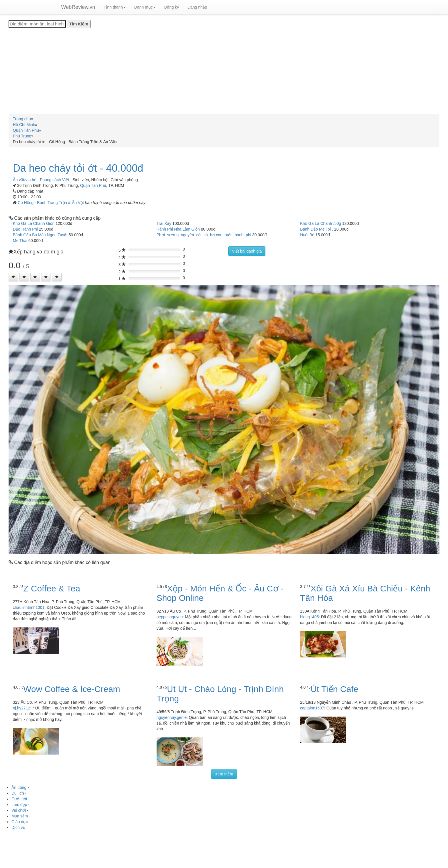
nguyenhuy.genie (172, 717)
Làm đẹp (19, 805)
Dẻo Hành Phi (25, 229)
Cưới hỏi (19, 799)
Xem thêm (224, 774)
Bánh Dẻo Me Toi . (316, 229)
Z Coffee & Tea (52, 588)
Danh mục (145, 7)
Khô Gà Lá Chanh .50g (320, 223)
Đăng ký (172, 7)
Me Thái (20, 241)
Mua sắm (20, 816)
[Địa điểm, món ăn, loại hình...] (37, 24)
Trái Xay (164, 223)
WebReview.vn (78, 7)
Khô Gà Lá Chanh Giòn (34, 223)
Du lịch (18, 793)
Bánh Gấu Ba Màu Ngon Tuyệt (40, 235)
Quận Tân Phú (93, 185)
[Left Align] (13, 277)
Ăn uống (19, 787)
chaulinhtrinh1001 (29, 607)
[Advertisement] (224, 71)
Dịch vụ (18, 827)
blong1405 (309, 617)
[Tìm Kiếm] (79, 24)
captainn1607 (312, 708)
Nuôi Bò (307, 235)
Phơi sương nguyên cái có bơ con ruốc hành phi (204, 235)
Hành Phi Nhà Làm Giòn (178, 229)
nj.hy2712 (22, 708)
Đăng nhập (197, 7)
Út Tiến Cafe (334, 689)
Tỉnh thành (115, 7)
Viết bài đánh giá (247, 251)
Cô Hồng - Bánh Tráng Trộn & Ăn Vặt (51, 203)
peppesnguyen (170, 617)
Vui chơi (19, 810)
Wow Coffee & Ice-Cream (72, 689)
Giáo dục (20, 822)
